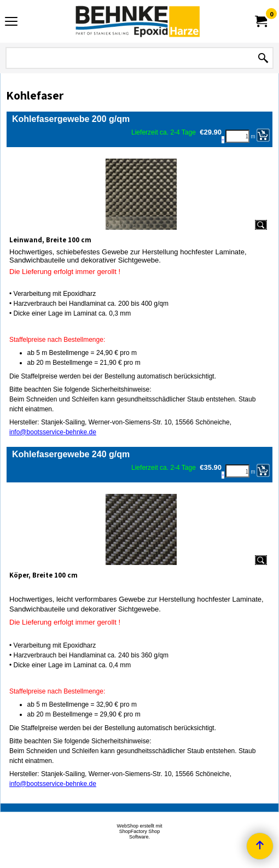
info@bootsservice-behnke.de (53, 432)
